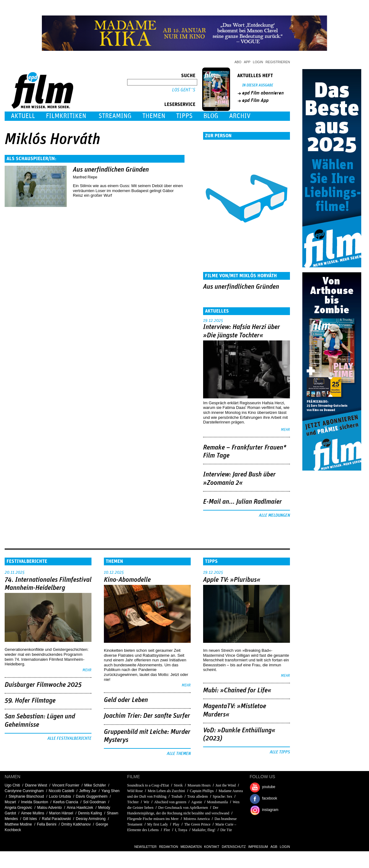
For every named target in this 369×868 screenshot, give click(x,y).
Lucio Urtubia (60, 796)
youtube (269, 787)
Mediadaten (191, 847)
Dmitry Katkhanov (76, 824)
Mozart (10, 802)
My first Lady (158, 824)
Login (258, 62)
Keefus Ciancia (66, 802)
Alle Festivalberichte (69, 739)
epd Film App (255, 100)
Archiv (240, 116)
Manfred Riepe (85, 177)
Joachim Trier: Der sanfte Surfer (147, 716)
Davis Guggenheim (92, 796)
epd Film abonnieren (263, 93)
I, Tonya (181, 830)
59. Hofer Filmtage (30, 701)
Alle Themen (179, 754)
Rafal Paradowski (56, 819)
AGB (274, 847)
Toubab (177, 796)
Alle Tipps (280, 752)
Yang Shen (111, 791)
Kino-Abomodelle (127, 580)
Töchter (133, 802)
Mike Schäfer (95, 785)
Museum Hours (199, 785)
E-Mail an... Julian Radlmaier (242, 502)
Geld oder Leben (126, 700)
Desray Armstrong (91, 819)
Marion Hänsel (61, 813)
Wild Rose (135, 791)
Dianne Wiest (36, 785)
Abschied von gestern (170, 802)
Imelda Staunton (35, 802)
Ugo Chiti (12, 785)
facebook (270, 798)
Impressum (258, 847)
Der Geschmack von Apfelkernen (183, 808)
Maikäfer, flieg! (204, 830)
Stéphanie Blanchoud (26, 796)
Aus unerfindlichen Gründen (111, 170)
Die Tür (226, 830)
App (247, 62)
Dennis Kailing (90, 813)
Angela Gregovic (18, 808)
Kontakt (212, 847)
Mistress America (197, 819)
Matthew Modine (18, 824)
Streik (178, 785)
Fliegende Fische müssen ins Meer (153, 819)
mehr (285, 430)
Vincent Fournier (66, 785)
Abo (238, 62)
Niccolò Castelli (61, 791)
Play (176, 824)
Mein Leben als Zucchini (166, 791)
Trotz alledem (198, 796)
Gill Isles (30, 819)
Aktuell (23, 116)
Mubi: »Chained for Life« (237, 690)
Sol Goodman (94, 802)
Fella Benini (47, 824)
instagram (270, 810)
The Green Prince (197, 824)
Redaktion (169, 847)
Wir (146, 802)
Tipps (184, 116)
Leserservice (180, 104)
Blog (211, 116)
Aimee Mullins (33, 813)
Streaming (115, 116)
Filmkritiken (66, 116)
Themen (154, 116)
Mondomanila (218, 802)
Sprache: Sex (223, 796)
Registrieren (278, 62)
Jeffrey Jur (88, 791)
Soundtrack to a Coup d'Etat (148, 785)
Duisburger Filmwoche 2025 (43, 685)
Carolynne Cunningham (24, 791)
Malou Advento (49, 808)
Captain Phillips (202, 791)
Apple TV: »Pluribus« (232, 580)
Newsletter (145, 847)
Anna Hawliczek (80, 808)
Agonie (197, 802)
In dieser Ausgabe (258, 85)
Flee (167, 830)
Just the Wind (226, 785)
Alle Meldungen (274, 515)
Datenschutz (234, 847)
